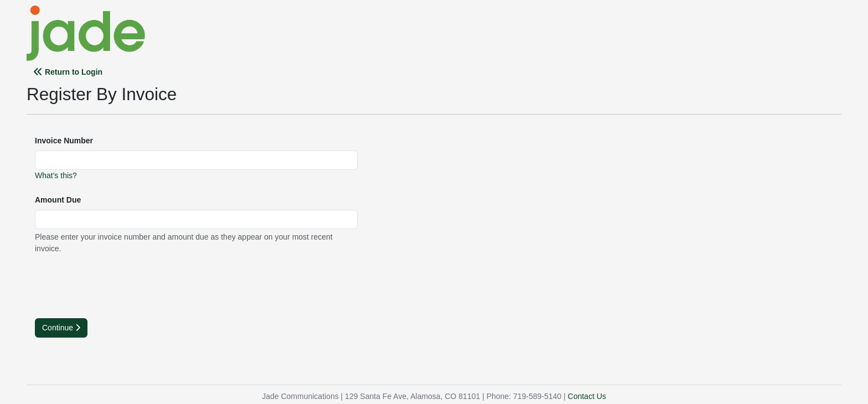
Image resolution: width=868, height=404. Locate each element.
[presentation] (119, 285)
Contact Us (587, 396)
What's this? (56, 175)
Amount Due (58, 200)
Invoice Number (64, 141)
